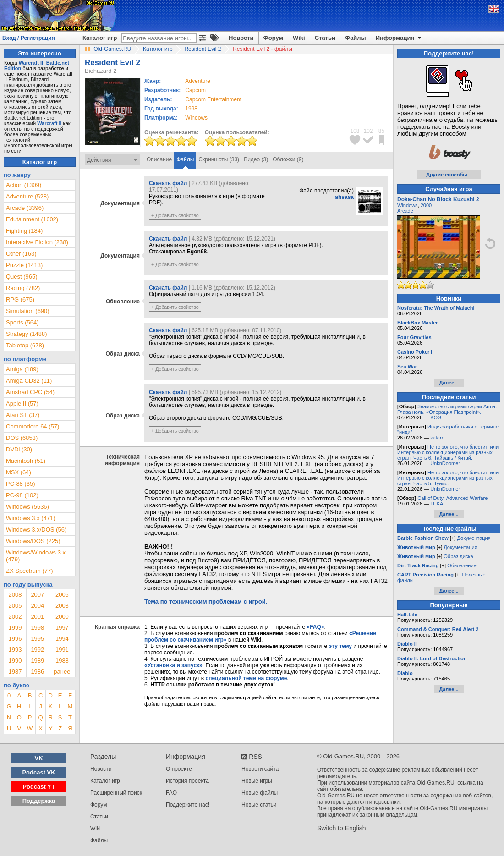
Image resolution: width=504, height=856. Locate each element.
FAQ (171, 793)
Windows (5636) (27, 507)
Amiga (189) (22, 369)
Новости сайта (260, 769)
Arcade (405, 211)
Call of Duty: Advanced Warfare (452, 498)
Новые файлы (260, 793)
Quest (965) (22, 277)
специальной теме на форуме (247, 678)
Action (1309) (24, 185)
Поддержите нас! (188, 805)
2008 (15, 595)
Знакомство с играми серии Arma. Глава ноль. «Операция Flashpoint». (447, 409)
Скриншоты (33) (219, 159)
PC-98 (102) (22, 495)
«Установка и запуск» (173, 665)
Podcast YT (39, 787)
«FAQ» (315, 627)
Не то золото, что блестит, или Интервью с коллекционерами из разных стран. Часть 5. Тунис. (448, 478)
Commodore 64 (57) (33, 426)
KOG (436, 417)
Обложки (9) (288, 159)
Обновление (462, 565)
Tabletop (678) (25, 345)
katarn (437, 438)
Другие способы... (449, 175)
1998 (191, 109)
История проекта (187, 781)
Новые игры (257, 781)
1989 (37, 661)
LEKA (437, 504)
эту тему (340, 646)
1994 (62, 639)
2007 (37, 595)
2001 (37, 617)
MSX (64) (19, 472)
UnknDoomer (445, 463)
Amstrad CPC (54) (30, 392)
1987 (15, 672)
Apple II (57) (22, 403)
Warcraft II (49, 123)
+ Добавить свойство (175, 215)
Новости (241, 38)
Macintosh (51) (26, 461)
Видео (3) (256, 159)
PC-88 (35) (21, 484)
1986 (37, 672)
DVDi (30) (19, 449)
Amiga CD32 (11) (29, 381)
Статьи (325, 38)
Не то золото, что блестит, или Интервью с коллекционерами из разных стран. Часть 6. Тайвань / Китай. (448, 452)
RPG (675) (20, 299)
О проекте (179, 769)
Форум (273, 38)
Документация (474, 538)
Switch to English (342, 828)
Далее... (449, 383)
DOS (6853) (22, 438)
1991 (62, 650)
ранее (62, 672)
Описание (159, 159)
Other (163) (21, 254)
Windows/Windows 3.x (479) (36, 556)
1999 (15, 628)
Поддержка (39, 801)
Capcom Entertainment (213, 99)
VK (39, 758)
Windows (408, 205)
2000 (62, 617)
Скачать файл (168, 183)
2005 (15, 606)
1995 (37, 639)
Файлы (356, 38)
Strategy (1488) (27, 334)
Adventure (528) (27, 196)
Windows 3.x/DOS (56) (36, 530)
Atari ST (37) (23, 415)
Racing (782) (23, 288)
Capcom (195, 90)
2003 (62, 606)
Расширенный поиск (116, 793)
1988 (62, 661)
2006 (62, 595)
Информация (399, 38)
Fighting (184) (24, 231)
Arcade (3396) (25, 208)
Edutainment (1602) (32, 219)
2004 (37, 606)
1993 (15, 650)
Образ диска (458, 556)
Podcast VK (38, 772)
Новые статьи (259, 805)
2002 (15, 617)
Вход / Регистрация (29, 38)
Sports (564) (22, 322)
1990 (15, 661)
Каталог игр (100, 38)
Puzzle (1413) (24, 265)
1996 (15, 639)
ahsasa (344, 197)
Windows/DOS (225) (33, 541)
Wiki (299, 38)
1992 (37, 650)
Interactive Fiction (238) (37, 242)
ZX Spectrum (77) (30, 571)
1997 (62, 628)
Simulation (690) (28, 311)
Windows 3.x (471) (31, 518)
